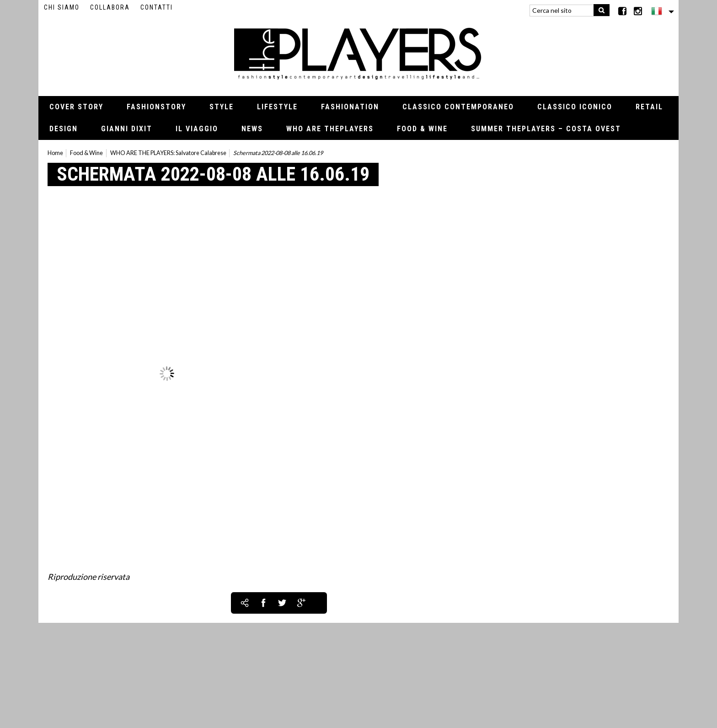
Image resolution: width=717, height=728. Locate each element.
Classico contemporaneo (458, 107)
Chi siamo (62, 7)
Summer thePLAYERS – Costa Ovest (546, 129)
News (252, 129)
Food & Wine (422, 129)
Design (64, 129)
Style (222, 107)
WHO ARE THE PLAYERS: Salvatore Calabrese (168, 153)
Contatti (157, 7)
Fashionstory (156, 107)
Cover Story (76, 107)
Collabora (110, 7)
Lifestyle (277, 107)
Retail (649, 107)
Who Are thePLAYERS (330, 129)
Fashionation (350, 107)
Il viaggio (197, 129)
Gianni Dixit (127, 129)
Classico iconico (575, 107)
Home (55, 153)
